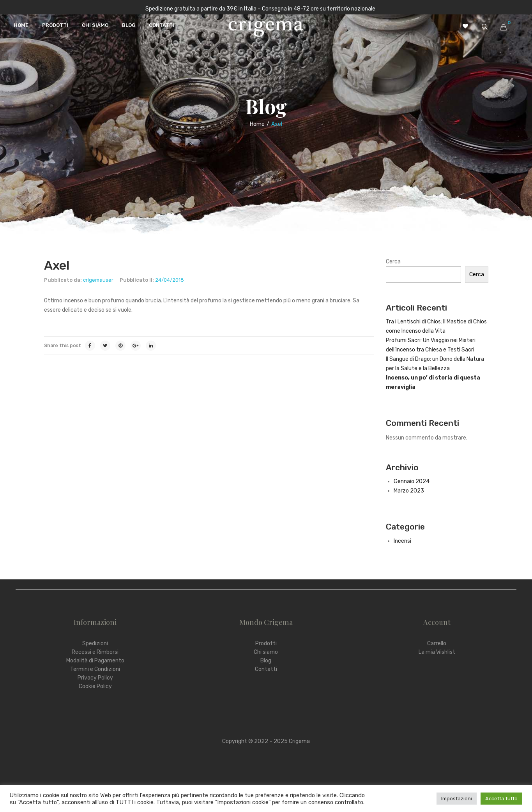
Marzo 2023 (409, 491)
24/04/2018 (170, 280)
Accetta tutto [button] (501, 799)
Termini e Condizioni (95, 669)
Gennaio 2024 (412, 481)
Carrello (437, 643)
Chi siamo (266, 652)
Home (257, 124)
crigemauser (98, 280)
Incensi (402, 541)
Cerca (393, 262)
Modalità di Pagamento (95, 661)
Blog (266, 661)
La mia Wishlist (437, 652)
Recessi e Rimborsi (95, 652)
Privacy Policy (95, 678)
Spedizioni (95, 643)
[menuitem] (21, 25)
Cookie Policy (95, 686)
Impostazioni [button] (457, 799)
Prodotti (266, 643)
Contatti (266, 669)
